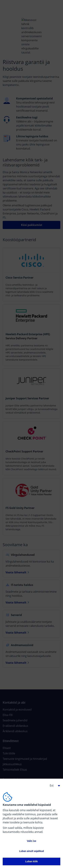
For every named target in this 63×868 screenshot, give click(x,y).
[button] (54, 785)
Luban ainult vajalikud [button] (32, 851)
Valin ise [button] (31, 841)
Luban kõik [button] (32, 861)
